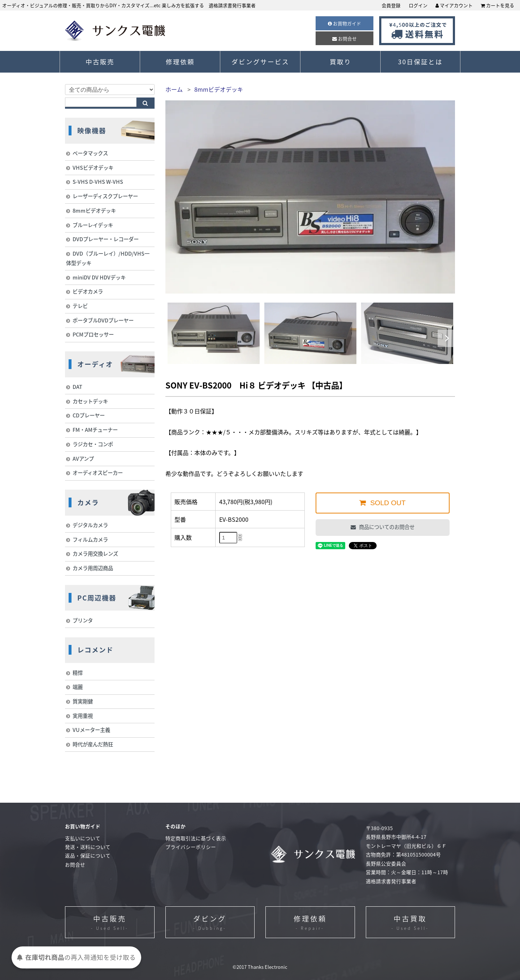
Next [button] (447, 338)
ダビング (210, 923)
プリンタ (83, 620)
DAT (77, 387)
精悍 (78, 673)
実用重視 (83, 716)
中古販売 (100, 62)
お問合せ (344, 38)
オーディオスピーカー (98, 473)
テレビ (80, 306)
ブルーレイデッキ (93, 225)
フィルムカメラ (90, 539)
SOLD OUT (387, 503)
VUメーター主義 (91, 730)
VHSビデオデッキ (93, 168)
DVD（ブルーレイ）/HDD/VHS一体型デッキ (108, 258)
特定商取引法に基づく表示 (196, 838)
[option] (214, 333)
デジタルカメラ (90, 525)
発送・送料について (88, 847)
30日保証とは (420, 62)
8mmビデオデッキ (219, 89)
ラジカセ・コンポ (93, 444)
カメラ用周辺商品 (93, 568)
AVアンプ (83, 459)
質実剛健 (83, 701)
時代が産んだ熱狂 (93, 744)
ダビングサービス (260, 62)
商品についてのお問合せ (386, 527)
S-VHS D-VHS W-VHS (98, 182)
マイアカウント (454, 5)
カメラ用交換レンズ (95, 554)
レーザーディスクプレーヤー (105, 196)
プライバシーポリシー (191, 847)
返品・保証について (88, 855)
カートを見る (497, 5)
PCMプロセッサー (93, 334)
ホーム (174, 89)
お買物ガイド (344, 23)
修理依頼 (180, 62)
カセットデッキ (90, 401)
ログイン (418, 5)
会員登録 (391, 5)
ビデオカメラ (88, 291)
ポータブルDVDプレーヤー (103, 320)
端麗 (78, 687)
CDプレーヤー (89, 415)
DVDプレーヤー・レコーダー (106, 239)
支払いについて (83, 838)
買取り (341, 62)
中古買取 (410, 923)
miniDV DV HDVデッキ (99, 277)
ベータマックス (90, 153)
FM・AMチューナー (95, 430)
